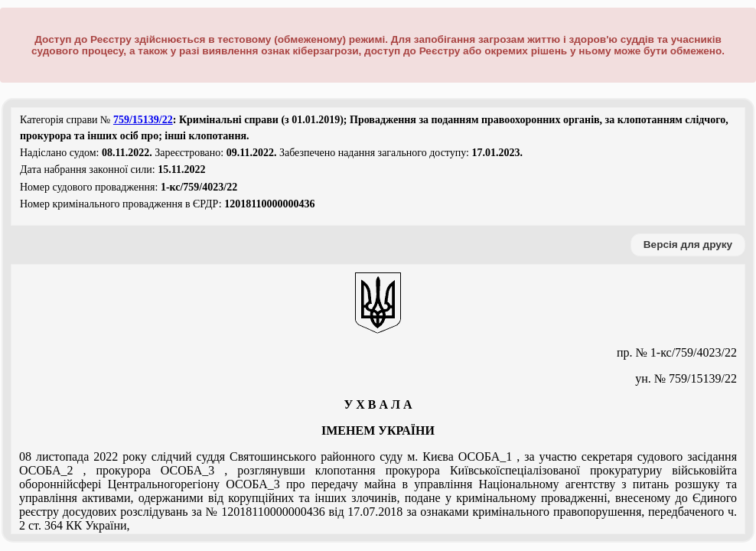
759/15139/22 (143, 120)
